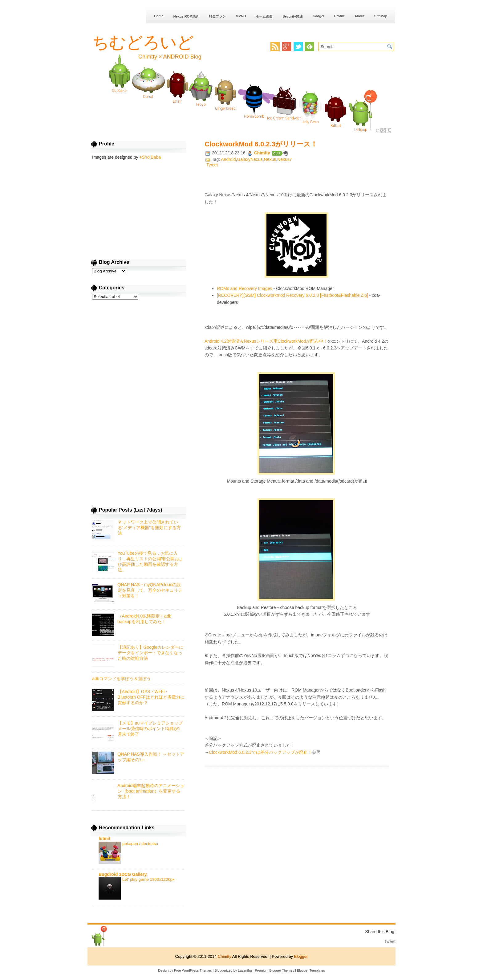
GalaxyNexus (250, 159)
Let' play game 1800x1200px (148, 879)
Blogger (301, 956)
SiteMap (381, 16)
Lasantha (245, 970)
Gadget (319, 16)
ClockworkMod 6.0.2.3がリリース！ (261, 144)
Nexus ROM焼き (186, 16)
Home (159, 16)
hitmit (104, 839)
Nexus (270, 159)
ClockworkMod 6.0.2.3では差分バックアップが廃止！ (260, 752)
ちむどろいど (143, 42)
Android (228, 159)
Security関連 (292, 16)
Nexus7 (284, 159)
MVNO (241, 16)
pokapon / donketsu (140, 844)
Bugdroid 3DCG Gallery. (123, 874)
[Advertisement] (297, 821)
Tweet (212, 165)
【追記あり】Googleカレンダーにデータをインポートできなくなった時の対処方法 (150, 653)
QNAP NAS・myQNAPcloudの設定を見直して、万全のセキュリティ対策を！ (150, 590)
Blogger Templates (311, 970)
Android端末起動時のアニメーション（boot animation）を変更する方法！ (151, 791)
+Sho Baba (150, 157)
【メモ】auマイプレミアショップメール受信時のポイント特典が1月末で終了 (150, 729)
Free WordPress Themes (193, 970)
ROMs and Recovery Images (245, 288)
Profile (339, 16)
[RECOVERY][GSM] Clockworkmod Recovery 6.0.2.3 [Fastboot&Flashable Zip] (292, 295)
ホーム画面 (264, 16)
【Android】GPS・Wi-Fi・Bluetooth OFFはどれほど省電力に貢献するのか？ (151, 697)
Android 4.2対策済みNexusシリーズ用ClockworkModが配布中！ (266, 341)
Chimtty (263, 153)
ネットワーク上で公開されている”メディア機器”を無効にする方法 (149, 528)
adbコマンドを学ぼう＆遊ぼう (122, 679)
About (359, 16)
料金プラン (217, 16)
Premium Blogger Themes (274, 970)
